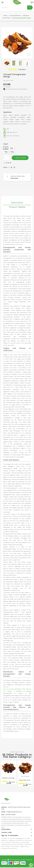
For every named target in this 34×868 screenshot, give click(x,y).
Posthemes (16, 860)
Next (33, 43)
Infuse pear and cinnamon (25, 780)
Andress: (4, 807)
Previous (1, 43)
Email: (4, 812)
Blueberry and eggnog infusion (9, 778)
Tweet (12, 167)
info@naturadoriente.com (14, 812)
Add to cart (21, 158)
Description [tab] (17, 203)
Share (9, 167)
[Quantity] (6, 158)
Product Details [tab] (17, 207)
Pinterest (15, 167)
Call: (3, 815)
